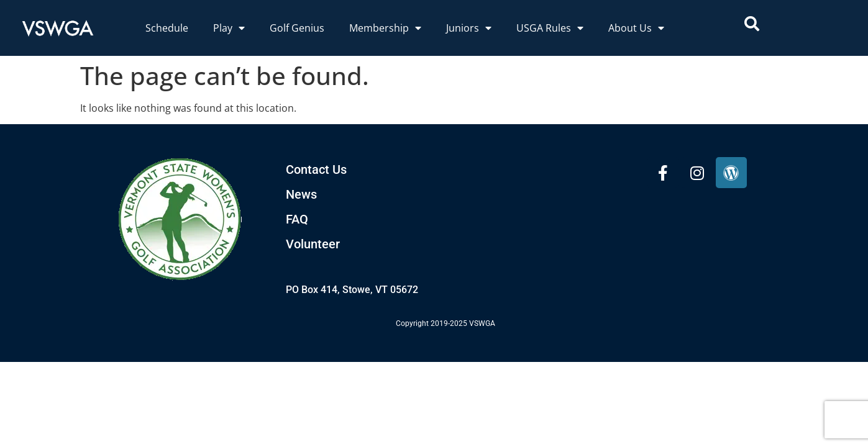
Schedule (167, 28)
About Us (636, 28)
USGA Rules (550, 28)
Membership (385, 28)
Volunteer (313, 244)
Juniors (469, 28)
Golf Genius (297, 28)
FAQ (297, 219)
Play (229, 28)
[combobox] (797, 24)
